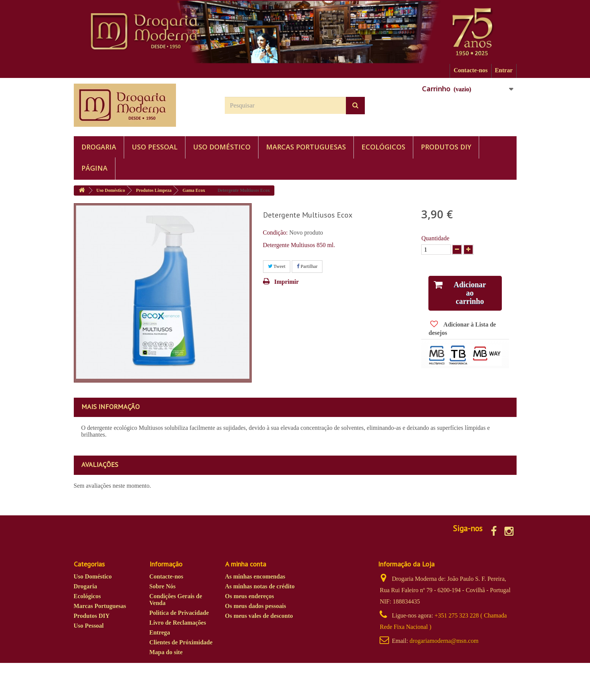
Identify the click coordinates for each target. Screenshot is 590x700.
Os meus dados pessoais (256, 606)
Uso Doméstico (222, 147)
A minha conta (246, 564)
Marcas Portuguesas (306, 147)
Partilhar (307, 266)
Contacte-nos (471, 70)
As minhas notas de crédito (260, 586)
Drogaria (99, 147)
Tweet (277, 266)
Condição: (276, 233)
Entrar (504, 70)
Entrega (160, 632)
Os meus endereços (250, 596)
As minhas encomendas (255, 576)
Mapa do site (166, 652)
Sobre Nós (163, 586)
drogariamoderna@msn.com (444, 641)
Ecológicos (383, 147)
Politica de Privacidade (179, 613)
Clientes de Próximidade (181, 642)
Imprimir (287, 282)
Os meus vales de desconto (259, 616)
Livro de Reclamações (178, 623)
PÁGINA (94, 168)
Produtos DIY (446, 147)
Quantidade (435, 238)
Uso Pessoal (155, 147)
